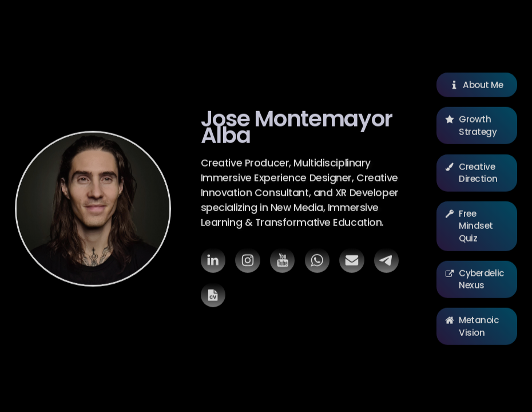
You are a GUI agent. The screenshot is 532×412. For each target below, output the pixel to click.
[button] (213, 262)
